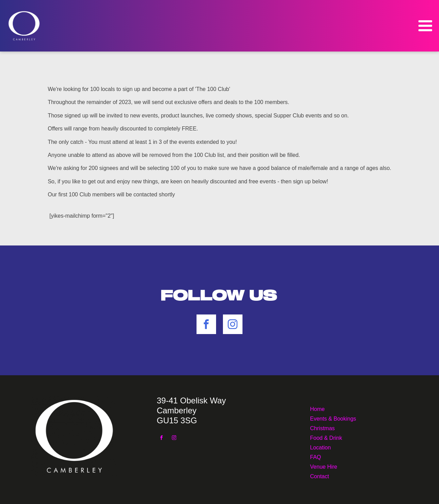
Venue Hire (324, 466)
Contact (319, 476)
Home (317, 408)
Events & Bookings (333, 418)
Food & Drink (326, 437)
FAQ (316, 456)
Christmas (322, 428)
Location (321, 447)
